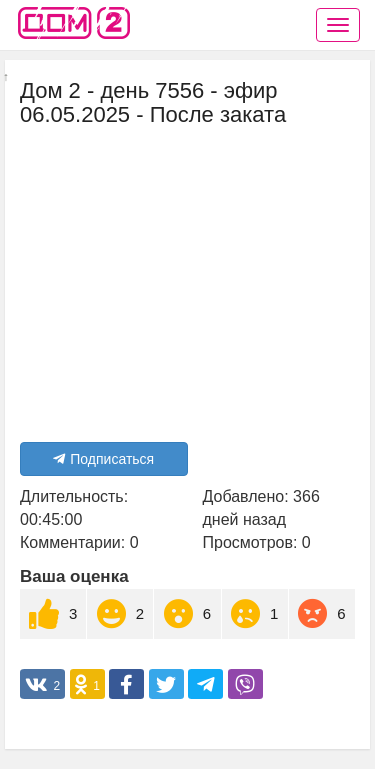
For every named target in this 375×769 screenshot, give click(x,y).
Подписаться (103, 459)
